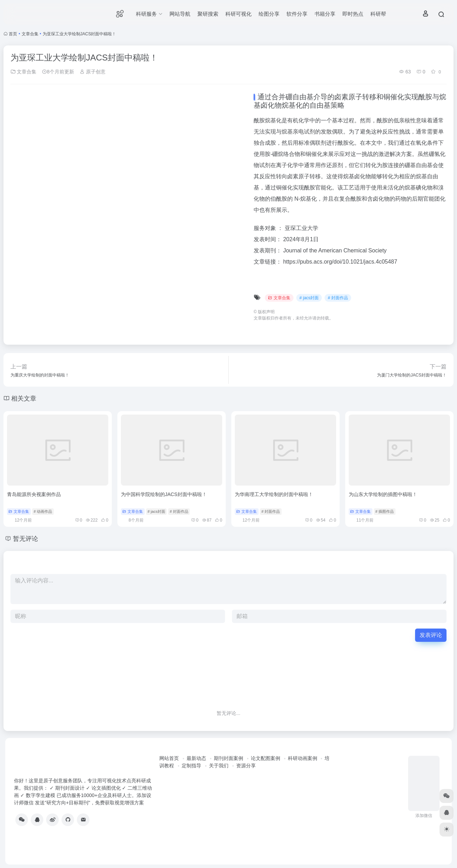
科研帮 (378, 14)
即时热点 (353, 14)
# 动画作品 (43, 511)
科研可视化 (238, 14)
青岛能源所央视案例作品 (34, 494)
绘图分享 (269, 14)
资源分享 (246, 766)
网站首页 (169, 758)
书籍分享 (325, 14)
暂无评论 (26, 539)
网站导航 (180, 14)
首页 (13, 34)
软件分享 (297, 14)
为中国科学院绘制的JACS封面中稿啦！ (164, 494)
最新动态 (196, 758)
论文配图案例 (266, 758)
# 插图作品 (385, 511)
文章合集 (30, 34)
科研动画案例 (303, 758)
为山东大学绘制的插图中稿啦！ (383, 494)
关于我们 (219, 766)
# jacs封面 (309, 298)
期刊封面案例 (228, 758)
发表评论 (431, 635)
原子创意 (93, 72)
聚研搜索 (208, 14)
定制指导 (191, 766)
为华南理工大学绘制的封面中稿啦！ (274, 494)
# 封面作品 (338, 298)
